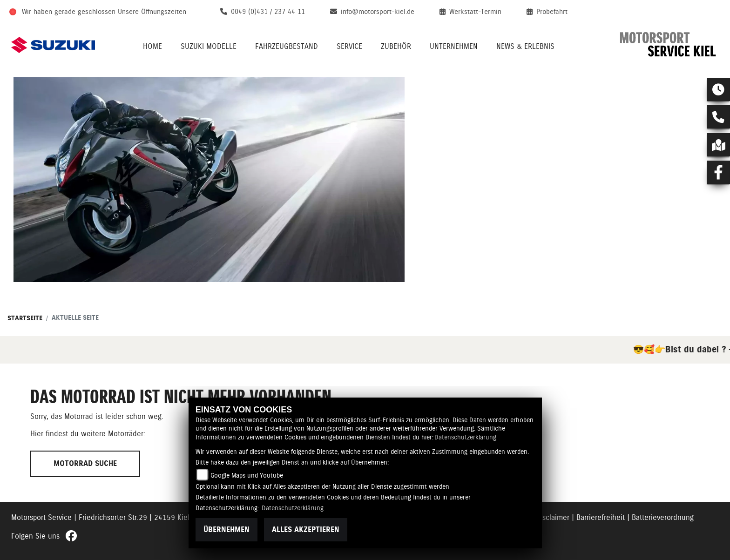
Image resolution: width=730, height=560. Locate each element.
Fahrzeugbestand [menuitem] (287, 46)
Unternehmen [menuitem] (454, 46)
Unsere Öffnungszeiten (152, 12)
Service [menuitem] (349, 46)
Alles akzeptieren (306, 530)
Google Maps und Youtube (247, 475)
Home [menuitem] (152, 46)
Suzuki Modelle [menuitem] (209, 46)
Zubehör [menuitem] (396, 46)
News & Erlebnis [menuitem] (525, 46)
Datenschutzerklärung (465, 437)
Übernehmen (226, 530)
